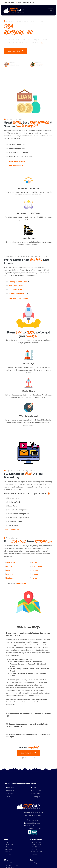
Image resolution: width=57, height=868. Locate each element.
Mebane (9, 570)
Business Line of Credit (17, 293)
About (7, 847)
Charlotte (10, 787)
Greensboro (11, 790)
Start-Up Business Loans (18, 282)
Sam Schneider (13, 64)
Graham (35, 574)
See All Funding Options (19, 298)
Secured (34, 854)
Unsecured (35, 849)
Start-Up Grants (37, 863)
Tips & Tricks (9, 845)
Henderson (36, 578)
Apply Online (10, 849)
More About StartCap (18, 161)
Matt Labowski (39, 64)
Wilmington (36, 797)
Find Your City (18, 583)
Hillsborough (37, 566)
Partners (8, 854)
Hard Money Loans (16, 286)
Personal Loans (36, 842)
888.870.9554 (34, 820)
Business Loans (36, 845)
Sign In (8, 852)
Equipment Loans (15, 290)
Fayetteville (36, 794)
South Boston (12, 563)
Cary (9, 797)
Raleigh (35, 787)
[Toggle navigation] (51, 10)
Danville (35, 570)
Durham (9, 574)
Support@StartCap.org (26, 3)
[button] (28, 634)
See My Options (16, 51)
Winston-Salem (37, 790)
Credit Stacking (37, 852)
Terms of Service (11, 863)
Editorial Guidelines (12, 865)
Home (7, 842)
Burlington (10, 578)
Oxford (9, 566)
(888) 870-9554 (9, 3)
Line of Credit (36, 847)
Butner (35, 563)
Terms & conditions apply (12, 530)
